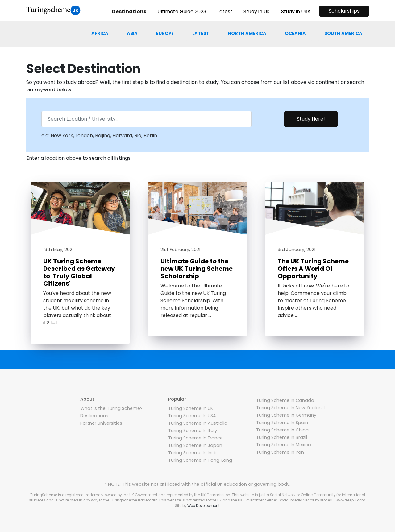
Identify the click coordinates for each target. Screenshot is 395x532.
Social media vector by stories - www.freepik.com (322, 500)
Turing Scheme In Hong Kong (200, 460)
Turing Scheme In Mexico (284, 445)
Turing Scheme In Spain (282, 423)
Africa (100, 33)
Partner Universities (101, 423)
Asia (132, 33)
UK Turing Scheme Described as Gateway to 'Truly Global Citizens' (79, 272)
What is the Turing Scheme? (111, 408)
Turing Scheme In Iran (280, 452)
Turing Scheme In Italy (193, 431)
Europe (165, 33)
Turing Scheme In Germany (286, 415)
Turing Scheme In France (195, 438)
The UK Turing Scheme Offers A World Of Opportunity (313, 269)
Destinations (94, 416)
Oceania (295, 33)
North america (247, 33)
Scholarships (344, 11)
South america (343, 33)
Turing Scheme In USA (192, 416)
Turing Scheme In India (193, 453)
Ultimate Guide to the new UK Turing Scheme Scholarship (197, 269)
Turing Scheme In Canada (285, 400)
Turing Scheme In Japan (195, 445)
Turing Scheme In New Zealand (290, 408)
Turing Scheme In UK (191, 408)
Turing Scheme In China (282, 430)
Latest (201, 33)
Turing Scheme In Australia (198, 423)
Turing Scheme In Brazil (282, 437)
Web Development (204, 506)
